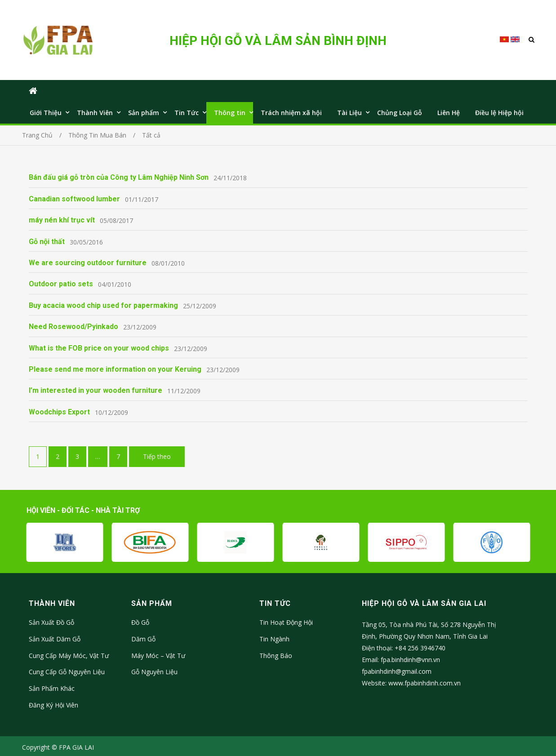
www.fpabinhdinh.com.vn (425, 683)
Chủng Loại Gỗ (400, 113)
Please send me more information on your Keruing (115, 369)
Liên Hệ (449, 113)
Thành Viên (95, 113)
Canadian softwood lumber (74, 199)
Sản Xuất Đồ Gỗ (51, 622)
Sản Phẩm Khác (52, 688)
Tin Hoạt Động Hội (286, 622)
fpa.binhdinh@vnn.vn (410, 660)
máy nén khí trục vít (62, 220)
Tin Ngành (274, 639)
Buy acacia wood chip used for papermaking (103, 305)
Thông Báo (276, 656)
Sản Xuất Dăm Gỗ (55, 639)
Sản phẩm (144, 113)
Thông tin (230, 113)
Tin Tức (187, 113)
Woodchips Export (59, 412)
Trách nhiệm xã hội (291, 113)
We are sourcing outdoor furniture (88, 263)
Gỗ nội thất (47, 242)
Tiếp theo (157, 456)
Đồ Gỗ (140, 622)
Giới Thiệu (46, 113)
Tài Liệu (349, 113)
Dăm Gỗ (143, 639)
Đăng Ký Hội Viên (53, 705)
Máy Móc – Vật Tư (158, 656)
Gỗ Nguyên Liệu (154, 672)
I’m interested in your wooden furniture (96, 390)
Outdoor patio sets (61, 284)
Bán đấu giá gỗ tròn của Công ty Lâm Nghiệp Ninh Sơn (119, 177)
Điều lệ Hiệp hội (499, 113)
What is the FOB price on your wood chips (99, 348)
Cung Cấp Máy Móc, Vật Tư (69, 656)
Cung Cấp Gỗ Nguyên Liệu (67, 672)
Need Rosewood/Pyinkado (73, 327)
